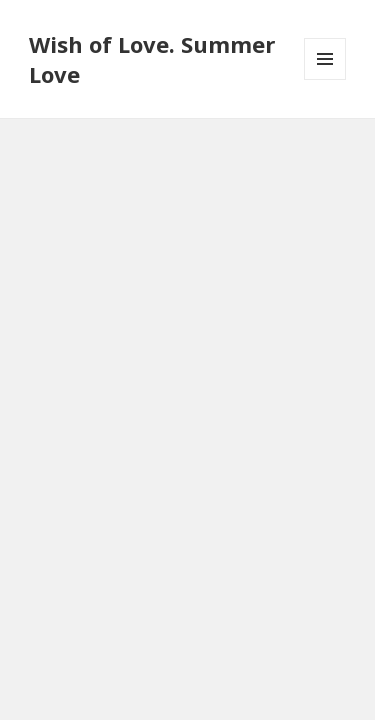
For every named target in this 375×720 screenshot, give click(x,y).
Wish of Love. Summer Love (152, 59)
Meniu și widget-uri (325, 79)
